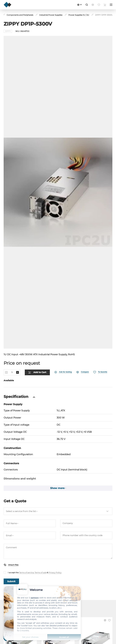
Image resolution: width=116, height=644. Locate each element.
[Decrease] (6, 360)
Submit (11, 569)
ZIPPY (8, 31)
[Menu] (111, 5)
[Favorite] (100, 359)
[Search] (87, 5)
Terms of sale (40, 560)
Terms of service (26, 560)
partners (35, 598)
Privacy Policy (55, 560)
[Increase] (18, 360)
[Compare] (83, 359)
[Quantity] (12, 360)
